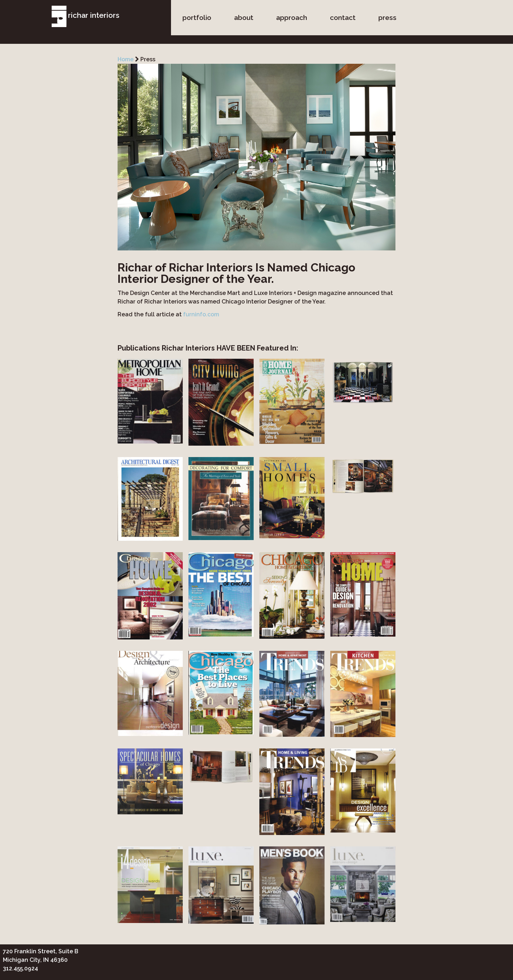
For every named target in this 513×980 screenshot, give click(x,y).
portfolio (197, 17)
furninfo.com (201, 314)
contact (343, 17)
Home (126, 59)
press (387, 17)
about (244, 17)
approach (292, 17)
